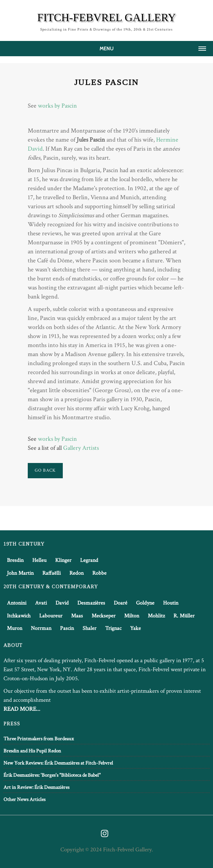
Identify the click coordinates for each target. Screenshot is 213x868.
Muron (15, 628)
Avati (41, 603)
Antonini (17, 603)
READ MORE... (22, 709)
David (62, 603)
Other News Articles (24, 799)
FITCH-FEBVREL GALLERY (106, 17)
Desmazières (91, 603)
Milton (132, 616)
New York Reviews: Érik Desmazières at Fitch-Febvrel (58, 763)
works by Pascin (57, 106)
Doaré (121, 603)
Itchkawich (19, 616)
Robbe (99, 573)
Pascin (67, 628)
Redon (76, 573)
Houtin (171, 603)
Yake (135, 628)
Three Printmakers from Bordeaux (39, 739)
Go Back (45, 470)
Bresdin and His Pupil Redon (32, 751)
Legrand (89, 560)
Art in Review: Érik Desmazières (36, 787)
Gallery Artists (81, 448)
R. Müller (184, 616)
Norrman (41, 628)
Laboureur (51, 616)
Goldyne (145, 603)
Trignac (113, 628)
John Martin (20, 573)
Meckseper (104, 616)
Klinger (63, 560)
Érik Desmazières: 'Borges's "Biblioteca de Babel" (52, 775)
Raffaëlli (52, 573)
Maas (77, 616)
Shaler (90, 628)
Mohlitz (156, 616)
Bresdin (15, 560)
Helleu (39, 560)
